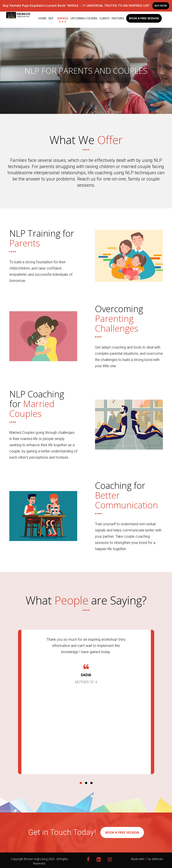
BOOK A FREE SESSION (122, 832)
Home (42, 18)
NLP (51, 18)
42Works (157, 859)
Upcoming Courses (84, 18)
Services (63, 18)
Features (118, 18)
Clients (104, 18)
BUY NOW (161, 6)
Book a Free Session (144, 18)
